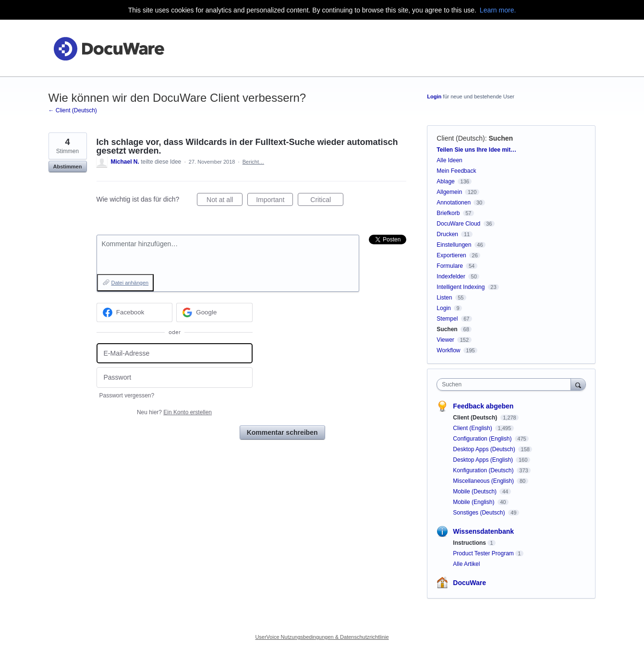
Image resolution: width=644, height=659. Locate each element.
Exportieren (451, 255)
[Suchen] (578, 384)
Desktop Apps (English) (484, 460)
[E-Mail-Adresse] (175, 353)
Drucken (447, 234)
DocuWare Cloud (458, 224)
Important (274, 201)
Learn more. (498, 10)
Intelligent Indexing (461, 287)
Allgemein (449, 192)
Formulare (450, 266)
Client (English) (473, 428)
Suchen (501, 138)
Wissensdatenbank (483, 531)
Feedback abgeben (483, 406)
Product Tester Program (483, 553)
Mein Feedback (456, 171)
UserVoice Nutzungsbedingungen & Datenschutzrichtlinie (322, 637)
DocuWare (469, 583)
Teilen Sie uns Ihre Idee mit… (476, 150)
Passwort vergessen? (127, 395)
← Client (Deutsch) (73, 110)
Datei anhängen (130, 283)
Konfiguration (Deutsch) (484, 470)
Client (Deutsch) (461, 138)
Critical (327, 201)
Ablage (445, 181)
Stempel (447, 319)
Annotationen (454, 203)
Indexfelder (451, 276)
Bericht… (253, 162)
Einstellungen (454, 245)
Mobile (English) (474, 502)
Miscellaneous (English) (484, 481)
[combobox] (506, 384)
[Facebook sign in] (135, 312)
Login (434, 96)
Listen (444, 298)
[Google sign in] (214, 312)
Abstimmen (68, 167)
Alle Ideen (449, 160)
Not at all (225, 201)
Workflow (448, 350)
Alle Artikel (466, 564)
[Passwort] (175, 377)
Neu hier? (174, 412)
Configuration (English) (483, 439)
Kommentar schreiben (282, 432)
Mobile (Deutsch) (475, 491)
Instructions (469, 543)
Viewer (445, 340)
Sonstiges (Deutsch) (480, 513)
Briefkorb (448, 213)
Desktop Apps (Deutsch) (485, 449)
